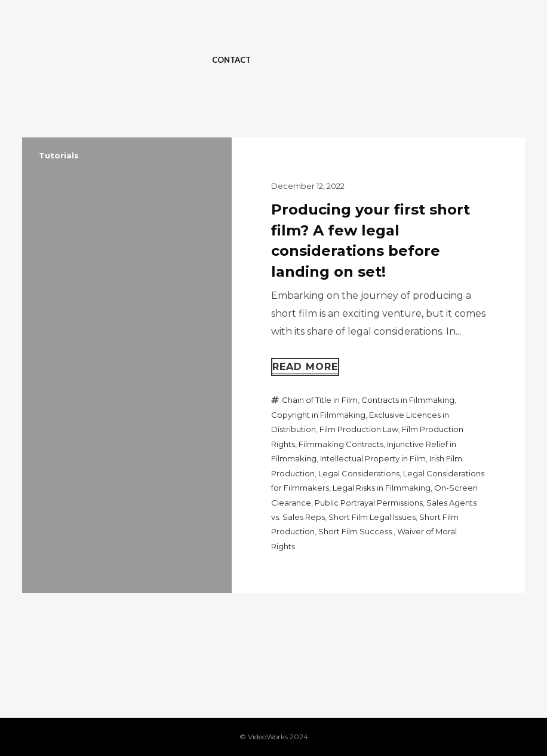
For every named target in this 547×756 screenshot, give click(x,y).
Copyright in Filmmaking (318, 415)
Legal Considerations (359, 473)
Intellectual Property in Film (373, 458)
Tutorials (59, 155)
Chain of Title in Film (320, 400)
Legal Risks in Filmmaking (382, 488)
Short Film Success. (356, 531)
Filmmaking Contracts (341, 444)
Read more (305, 367)
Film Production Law (359, 429)
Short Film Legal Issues (372, 517)
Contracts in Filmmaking (408, 400)
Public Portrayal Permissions (369, 503)
